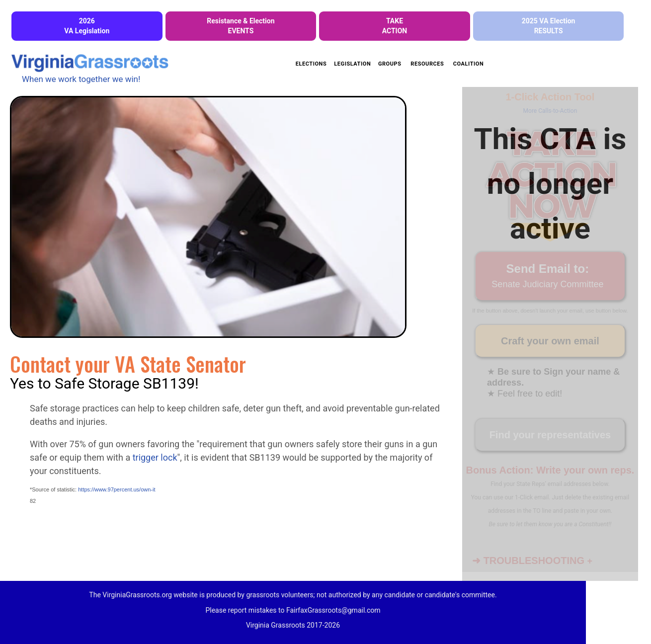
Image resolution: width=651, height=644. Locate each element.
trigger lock (155, 457)
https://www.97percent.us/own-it (117, 489)
